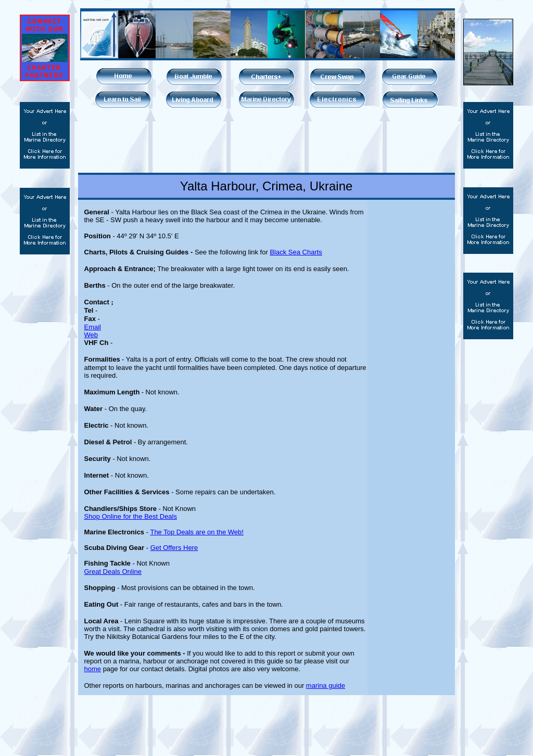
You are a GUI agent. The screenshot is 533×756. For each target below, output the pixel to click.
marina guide (326, 685)
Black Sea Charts (296, 252)
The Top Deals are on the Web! (196, 532)
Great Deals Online (113, 572)
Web (91, 335)
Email (93, 327)
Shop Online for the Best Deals (131, 516)
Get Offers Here (174, 548)
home (93, 669)
